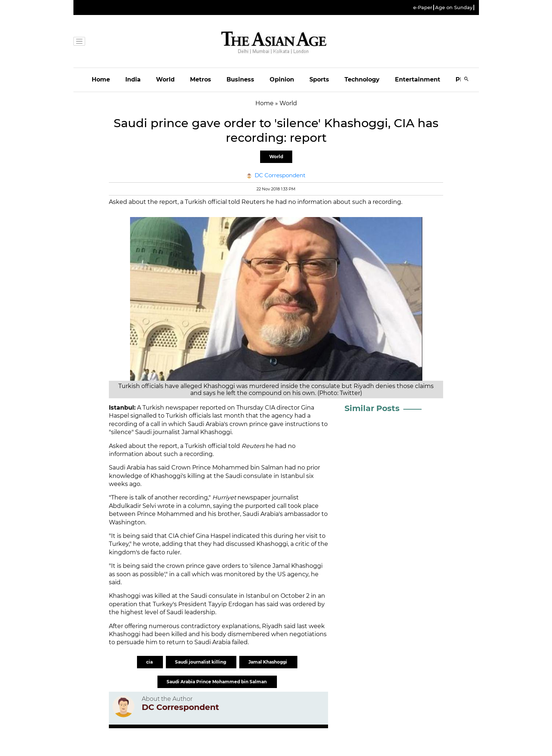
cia (150, 662)
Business (240, 79)
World (165, 79)
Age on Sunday (454, 7)
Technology (362, 79)
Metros (201, 79)
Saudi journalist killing (201, 662)
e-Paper (423, 7)
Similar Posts (372, 408)
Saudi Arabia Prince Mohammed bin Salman (217, 682)
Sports (319, 79)
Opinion (282, 79)
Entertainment (418, 79)
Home (101, 79)
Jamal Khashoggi (268, 662)
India (133, 79)
